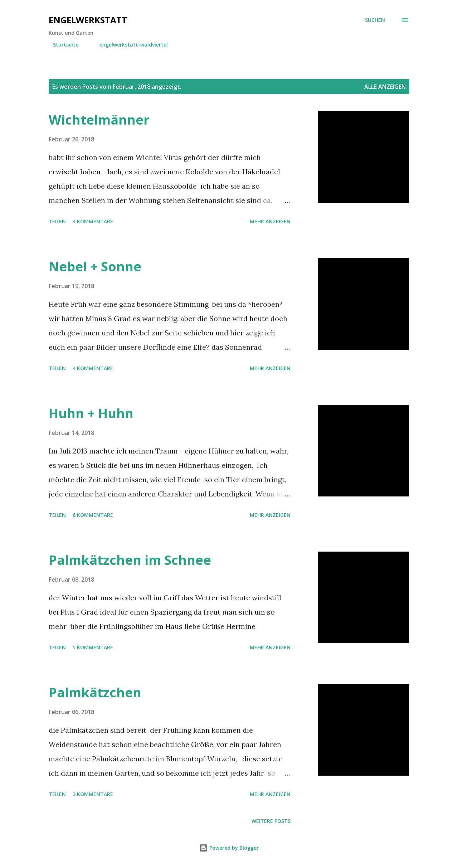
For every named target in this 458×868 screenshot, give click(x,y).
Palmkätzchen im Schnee (130, 560)
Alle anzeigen (385, 87)
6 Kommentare (93, 515)
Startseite (61, 45)
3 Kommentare (93, 794)
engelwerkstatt (88, 20)
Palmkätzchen (95, 692)
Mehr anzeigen (270, 221)
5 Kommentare (93, 647)
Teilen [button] (57, 221)
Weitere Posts (271, 821)
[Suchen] (375, 20)
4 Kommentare (93, 221)
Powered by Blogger (229, 848)
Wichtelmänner (99, 120)
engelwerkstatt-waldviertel (129, 45)
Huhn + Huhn (91, 413)
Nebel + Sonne (95, 266)
